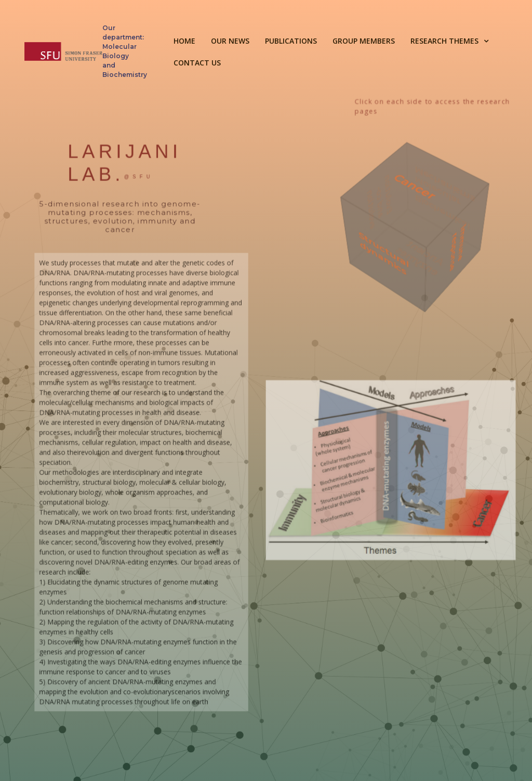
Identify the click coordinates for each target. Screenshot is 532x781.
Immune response (465, 246)
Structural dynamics (387, 258)
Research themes (444, 41)
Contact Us (197, 63)
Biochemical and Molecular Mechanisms (445, 188)
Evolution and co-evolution (375, 198)
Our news (230, 41)
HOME (184, 41)
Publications (291, 41)
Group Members (364, 41)
